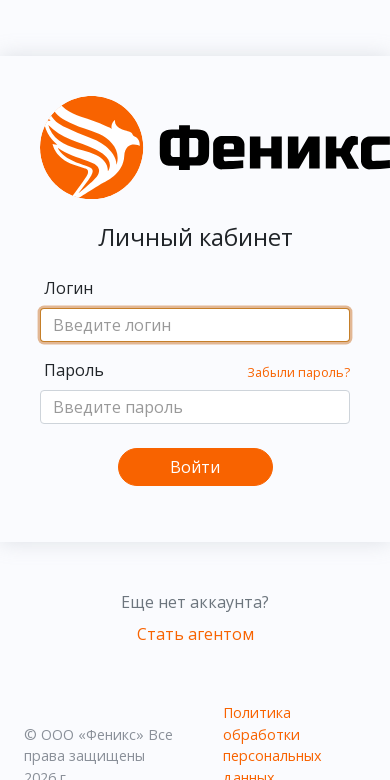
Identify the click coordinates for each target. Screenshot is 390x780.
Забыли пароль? (298, 372)
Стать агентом (195, 634)
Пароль (74, 370)
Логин (68, 288)
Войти (195, 467)
